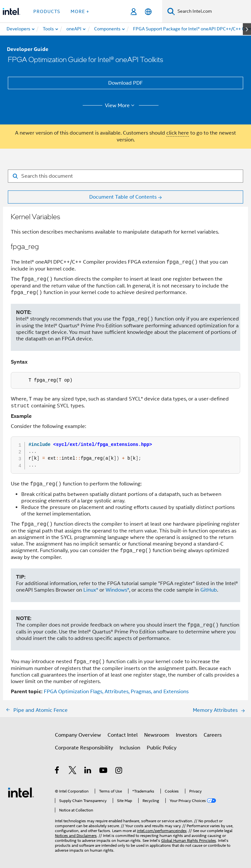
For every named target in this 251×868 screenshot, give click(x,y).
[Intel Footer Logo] (21, 792)
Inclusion (130, 748)
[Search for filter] (125, 176)
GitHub (209, 590)
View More (121, 106)
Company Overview (78, 735)
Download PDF (125, 83)
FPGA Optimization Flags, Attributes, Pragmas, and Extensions (116, 692)
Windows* (117, 590)
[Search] (171, 11)
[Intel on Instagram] (119, 771)
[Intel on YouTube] (104, 771)
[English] (148, 12)
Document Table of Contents (123, 197)
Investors (186, 735)
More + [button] (80, 11)
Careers (213, 735)
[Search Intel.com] (213, 11)
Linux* (91, 590)
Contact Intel (123, 735)
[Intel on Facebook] (57, 771)
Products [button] (47, 11)
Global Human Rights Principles (189, 840)
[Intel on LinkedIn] (88, 771)
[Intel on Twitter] (73, 771)
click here (178, 133)
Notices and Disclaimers (76, 835)
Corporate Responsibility (84, 748)
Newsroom (157, 735)
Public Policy (162, 748)
